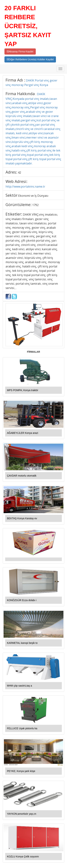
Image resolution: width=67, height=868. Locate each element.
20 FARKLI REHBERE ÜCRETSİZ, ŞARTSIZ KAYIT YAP (28, 26)
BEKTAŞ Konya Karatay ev (22, 518)
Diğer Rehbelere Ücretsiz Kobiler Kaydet (30, 59)
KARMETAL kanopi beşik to (22, 643)
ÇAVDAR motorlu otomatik (22, 476)
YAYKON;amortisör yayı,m (22, 814)
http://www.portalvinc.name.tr (25, 186)
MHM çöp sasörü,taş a (19, 686)
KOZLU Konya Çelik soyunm (23, 857)
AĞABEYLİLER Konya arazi (23, 433)
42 (19, 172)
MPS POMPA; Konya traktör (23, 390)
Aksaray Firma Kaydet (20, 52)
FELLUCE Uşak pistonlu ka (22, 728)
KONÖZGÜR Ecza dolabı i (22, 600)
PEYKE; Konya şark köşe (21, 771)
